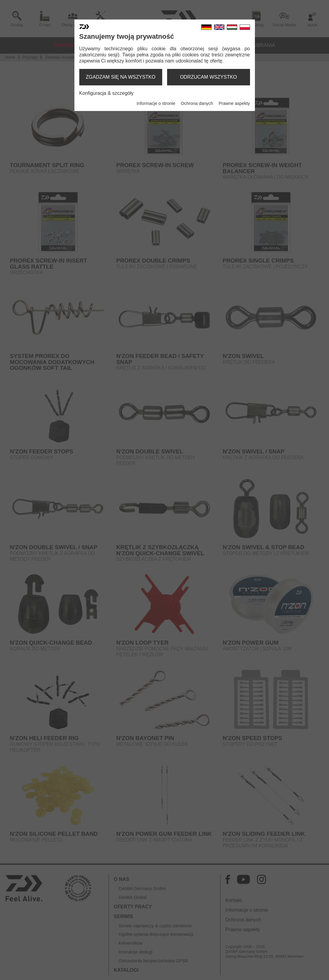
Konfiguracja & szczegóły (107, 93)
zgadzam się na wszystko (120, 77)
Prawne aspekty (234, 103)
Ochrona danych (197, 103)
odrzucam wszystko (208, 77)
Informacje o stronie (156, 103)
